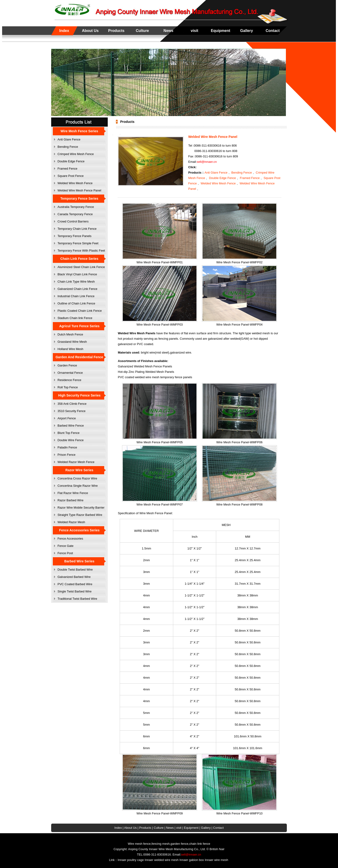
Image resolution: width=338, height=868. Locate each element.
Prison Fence (67, 455)
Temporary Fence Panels (75, 236)
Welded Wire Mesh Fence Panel (79, 190)
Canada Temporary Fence (75, 214)
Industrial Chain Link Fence (76, 296)
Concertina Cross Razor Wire (77, 478)
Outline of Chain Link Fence (76, 303)
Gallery (246, 31)
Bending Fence (68, 147)
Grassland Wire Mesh (72, 342)
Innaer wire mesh (216, 860)
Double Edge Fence (71, 161)
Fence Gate (65, 546)
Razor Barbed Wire (71, 500)
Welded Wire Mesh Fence (75, 183)
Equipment (221, 31)
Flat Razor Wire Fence (73, 493)
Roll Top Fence (68, 387)
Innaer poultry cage (131, 860)
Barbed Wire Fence (71, 426)
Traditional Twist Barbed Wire (77, 599)
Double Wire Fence (71, 440)
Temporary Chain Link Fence (77, 229)
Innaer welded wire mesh (162, 860)
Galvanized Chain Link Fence (77, 289)
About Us (90, 31)
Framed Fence (67, 169)
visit (194, 31)
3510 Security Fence (71, 411)
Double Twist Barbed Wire (75, 570)
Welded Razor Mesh (71, 522)
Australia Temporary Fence (76, 207)
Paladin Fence (67, 447)
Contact (273, 31)
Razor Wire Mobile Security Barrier (81, 508)
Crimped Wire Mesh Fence (76, 154)
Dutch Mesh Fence (70, 334)
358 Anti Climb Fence (72, 404)
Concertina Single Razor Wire (78, 486)
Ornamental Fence (70, 373)
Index (64, 31)
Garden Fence (67, 365)
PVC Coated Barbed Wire (75, 584)
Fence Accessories (70, 539)
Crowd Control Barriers (73, 221)
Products (116, 31)
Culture (142, 31)
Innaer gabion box (192, 860)
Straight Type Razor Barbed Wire (80, 515)
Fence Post (65, 553)
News (169, 31)
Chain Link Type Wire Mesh (76, 282)
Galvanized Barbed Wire (74, 577)
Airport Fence (67, 418)
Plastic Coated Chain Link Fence (80, 311)
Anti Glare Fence (69, 139)
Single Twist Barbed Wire (75, 591)
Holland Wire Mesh (70, 349)
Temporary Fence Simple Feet (78, 243)
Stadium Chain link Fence (75, 318)
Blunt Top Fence (69, 433)
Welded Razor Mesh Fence (76, 462)
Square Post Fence (71, 176)
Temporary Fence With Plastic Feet (81, 251)
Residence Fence (69, 380)
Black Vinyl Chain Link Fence (77, 274)
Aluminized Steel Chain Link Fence (81, 267)
